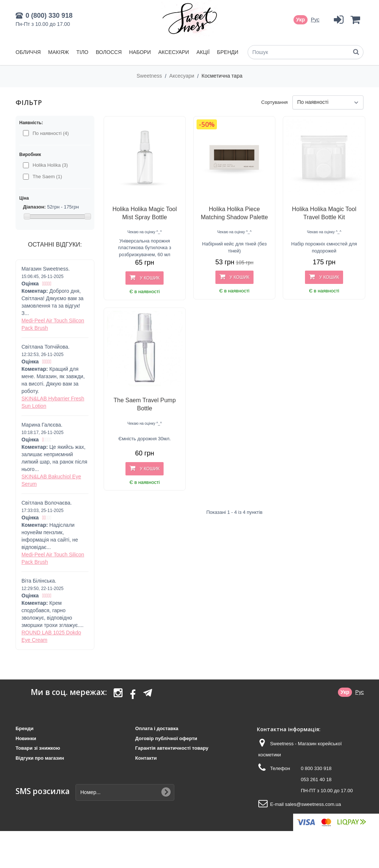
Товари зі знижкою (38, 748)
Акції (203, 52)
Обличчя (28, 52)
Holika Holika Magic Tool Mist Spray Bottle (145, 213)
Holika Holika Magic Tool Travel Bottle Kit (324, 213)
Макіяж (58, 52)
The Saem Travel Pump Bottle (145, 404)
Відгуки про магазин (40, 758)
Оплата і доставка (157, 728)
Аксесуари (174, 52)
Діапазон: (34, 207)
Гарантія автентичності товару (172, 748)
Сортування (275, 102)
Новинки (26, 738)
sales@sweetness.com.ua (313, 804)
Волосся (109, 52)
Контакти (146, 758)
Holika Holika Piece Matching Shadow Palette (234, 213)
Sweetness (150, 76)
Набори (140, 52)
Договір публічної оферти (166, 738)
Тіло (82, 52)
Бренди (228, 52)
